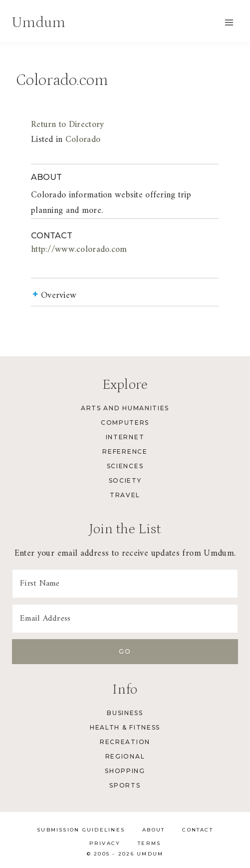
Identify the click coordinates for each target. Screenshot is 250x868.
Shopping (125, 771)
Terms (149, 843)
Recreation (125, 742)
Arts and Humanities (125, 408)
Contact (198, 830)
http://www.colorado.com (79, 250)
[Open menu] (229, 22)
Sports (125, 785)
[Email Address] (125, 619)
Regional (125, 756)
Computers (125, 423)
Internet (125, 437)
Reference (125, 451)
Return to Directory (67, 125)
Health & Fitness (125, 727)
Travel (125, 495)
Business (125, 713)
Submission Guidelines (81, 830)
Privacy (105, 843)
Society (125, 480)
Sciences (125, 466)
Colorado (83, 140)
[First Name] (125, 584)
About (153, 830)
